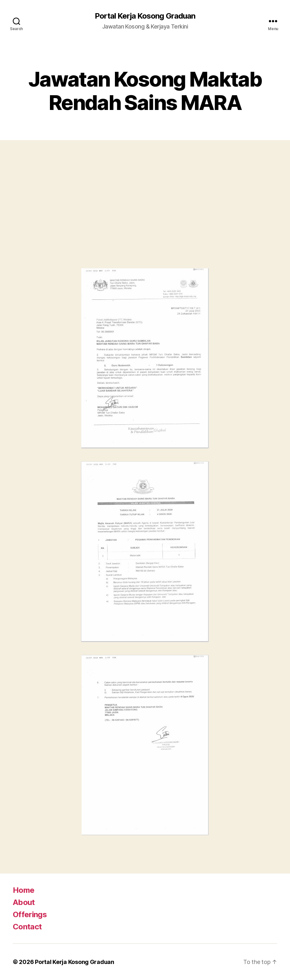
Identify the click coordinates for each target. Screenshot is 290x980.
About (24, 902)
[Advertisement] (145, 211)
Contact (27, 927)
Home (24, 890)
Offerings (30, 914)
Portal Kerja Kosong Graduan (145, 16)
